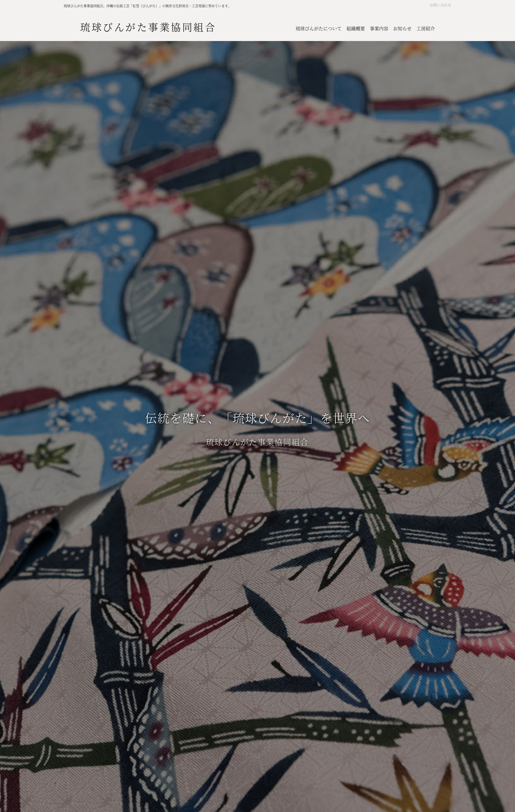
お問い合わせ (440, 5)
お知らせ (402, 28)
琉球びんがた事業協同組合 (148, 27)
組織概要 (356, 28)
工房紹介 (426, 28)
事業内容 (379, 28)
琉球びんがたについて (319, 28)
